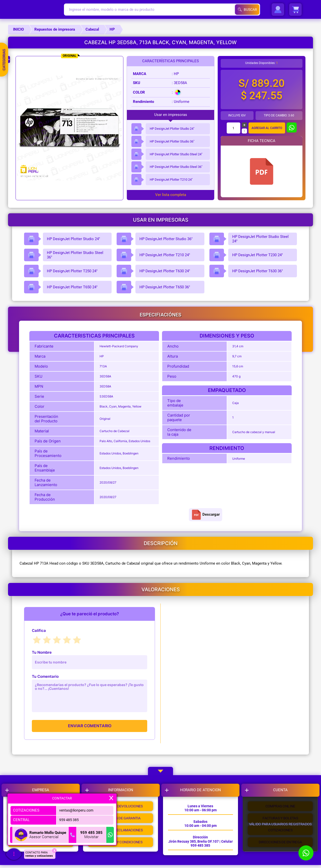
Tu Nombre (42, 652)
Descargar (206, 515)
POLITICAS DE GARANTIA (121, 821)
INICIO (18, 29)
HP (112, 29)
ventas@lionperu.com (76, 810)
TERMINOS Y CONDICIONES (121, 849)
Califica (39, 630)
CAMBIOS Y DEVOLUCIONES (121, 808)
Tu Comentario (45, 676)
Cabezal (92, 29)
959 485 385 (68, 820)
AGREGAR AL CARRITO (267, 128)
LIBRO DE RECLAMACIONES (121, 835)
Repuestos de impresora (55, 29)
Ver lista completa (171, 195)
